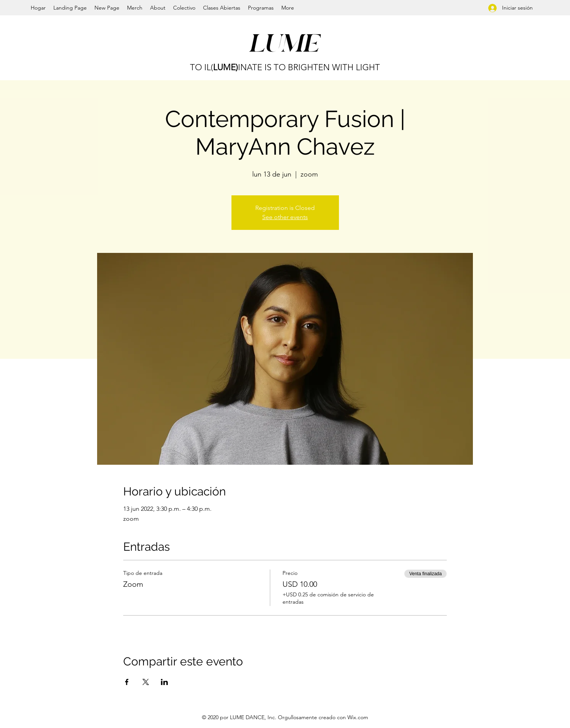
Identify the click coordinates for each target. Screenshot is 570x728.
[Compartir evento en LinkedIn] (164, 682)
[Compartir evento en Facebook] (127, 682)
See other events (285, 217)
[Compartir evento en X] (146, 682)
